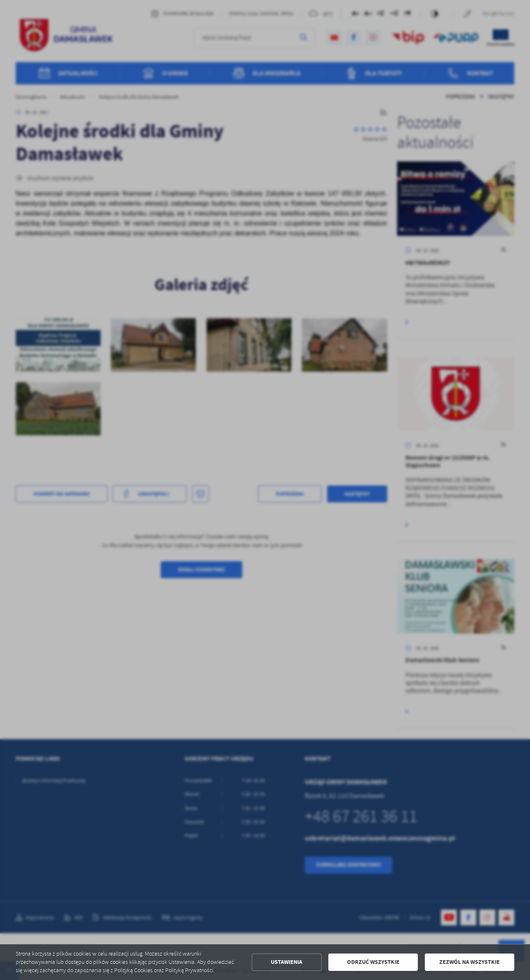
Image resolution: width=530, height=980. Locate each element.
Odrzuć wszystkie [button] (373, 962)
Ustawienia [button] (287, 962)
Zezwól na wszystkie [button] (470, 962)
